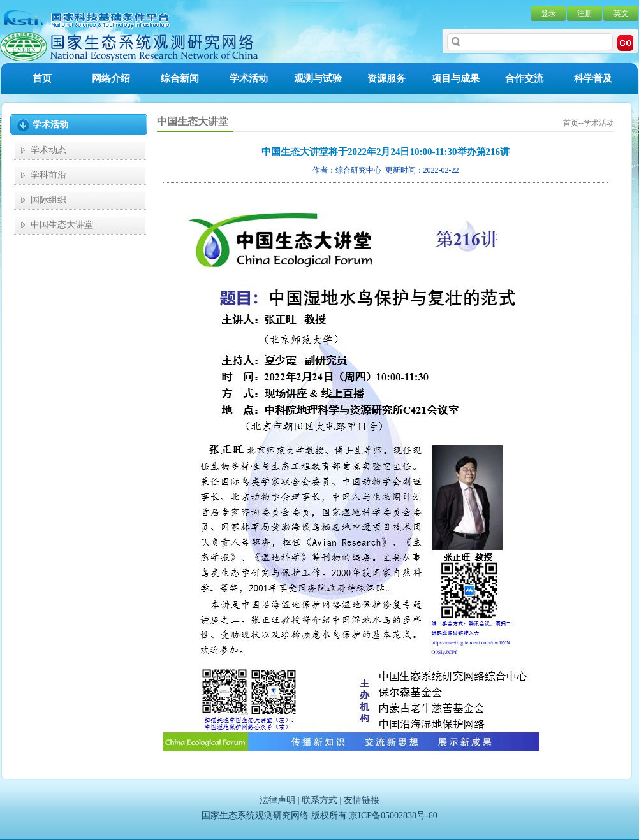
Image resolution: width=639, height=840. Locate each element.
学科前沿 (48, 175)
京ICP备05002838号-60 (393, 815)
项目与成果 (456, 78)
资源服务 (386, 78)
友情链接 (362, 800)
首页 (42, 78)
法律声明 (277, 800)
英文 (621, 13)
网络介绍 (111, 78)
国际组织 (48, 200)
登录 (548, 13)
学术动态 (48, 150)
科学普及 (593, 78)
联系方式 (319, 800)
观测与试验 (318, 78)
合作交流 (524, 78)
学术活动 (249, 78)
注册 (585, 13)
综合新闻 (180, 78)
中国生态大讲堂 (62, 225)
